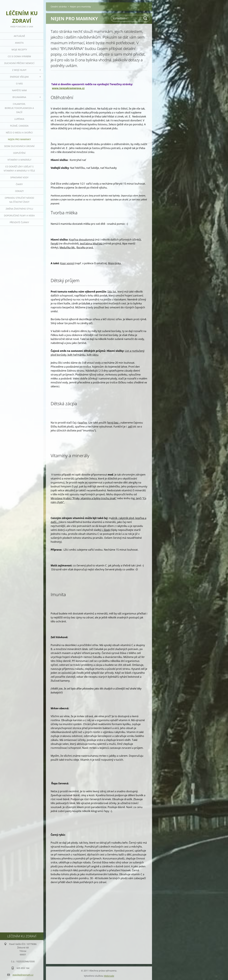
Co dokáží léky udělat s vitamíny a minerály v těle (19, 169)
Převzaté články (19, 222)
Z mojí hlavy (19, 70)
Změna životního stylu (19, 209)
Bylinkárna (19, 97)
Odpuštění (19, 153)
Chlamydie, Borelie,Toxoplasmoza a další (19, 108)
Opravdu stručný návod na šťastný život (19, 200)
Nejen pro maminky (19, 139)
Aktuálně (19, 36)
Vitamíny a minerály (19, 160)
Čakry (19, 184)
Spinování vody (19, 177)
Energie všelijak (19, 77)
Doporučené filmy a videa (19, 215)
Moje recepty (19, 50)
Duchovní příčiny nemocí (19, 63)
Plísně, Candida (19, 126)
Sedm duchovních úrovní (19, 146)
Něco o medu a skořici (19, 133)
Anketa (19, 43)
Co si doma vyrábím (19, 56)
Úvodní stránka (59, 7)
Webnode (109, 976)
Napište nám (19, 90)
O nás (19, 84)
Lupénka (19, 119)
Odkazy (19, 191)
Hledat (146, 18)
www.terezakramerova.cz (68, 88)
